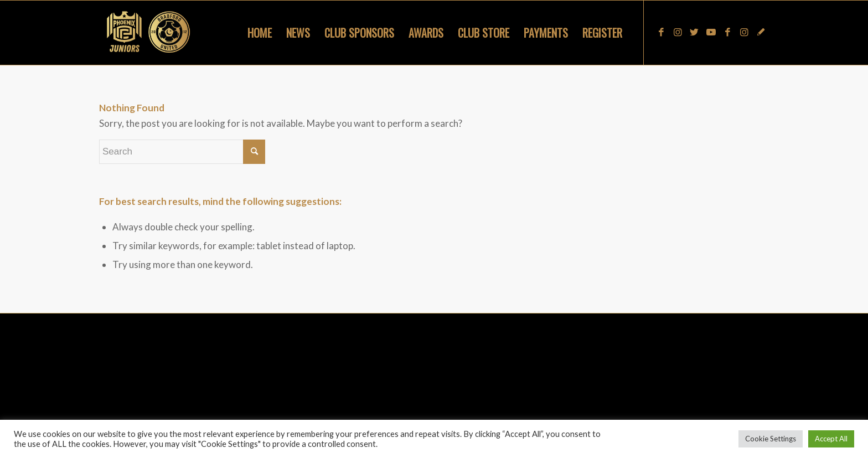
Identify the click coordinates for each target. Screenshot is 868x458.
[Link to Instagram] (678, 32)
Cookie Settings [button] (771, 439)
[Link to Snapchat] (761, 32)
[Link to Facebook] (661, 32)
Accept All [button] (831, 439)
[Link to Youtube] (711, 32)
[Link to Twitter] (694, 32)
